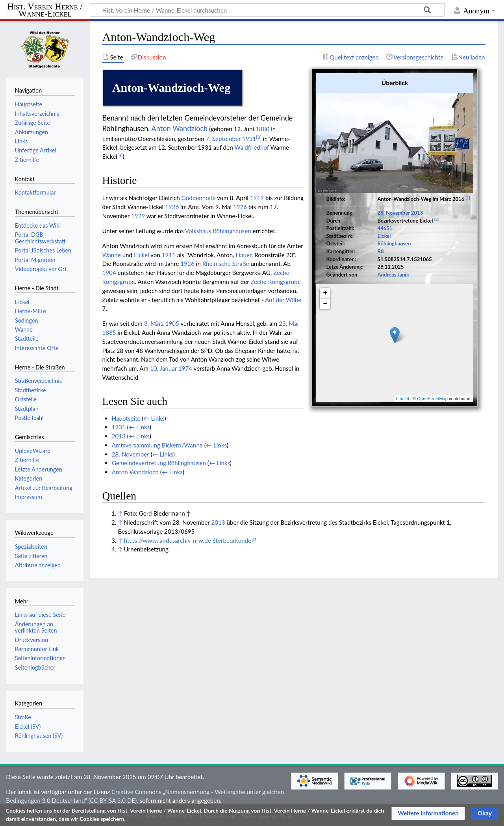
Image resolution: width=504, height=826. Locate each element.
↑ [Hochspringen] (120, 513)
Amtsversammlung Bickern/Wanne (157, 445)
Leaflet (403, 399)
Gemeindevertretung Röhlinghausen (159, 463)
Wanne (111, 255)
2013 (417, 213)
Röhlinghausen (394, 243)
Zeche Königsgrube (276, 282)
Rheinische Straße (226, 264)
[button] (428, 813)
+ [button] (325, 293)
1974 (185, 368)
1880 (262, 129)
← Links (154, 418)
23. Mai (289, 323)
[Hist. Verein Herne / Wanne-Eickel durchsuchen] (267, 10)
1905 (172, 323)
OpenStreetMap (432, 399)
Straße (23, 717)
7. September (223, 139)
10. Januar (163, 368)
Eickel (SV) (28, 727)
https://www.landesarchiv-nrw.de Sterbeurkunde (188, 540)
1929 (138, 216)
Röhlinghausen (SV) (39, 736)
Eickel (384, 236)
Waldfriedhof (252, 147)
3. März (154, 323)
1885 (109, 332)
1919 (257, 198)
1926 (172, 207)
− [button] (325, 304)
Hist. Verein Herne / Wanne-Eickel (45, 10)
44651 (385, 228)
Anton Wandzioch (179, 128)
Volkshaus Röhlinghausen (218, 231)
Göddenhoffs (199, 198)
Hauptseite (126, 418)
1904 (109, 273)
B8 (381, 251)
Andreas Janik (393, 275)
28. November (394, 213)
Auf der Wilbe (283, 300)
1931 (249, 139)
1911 (169, 255)
